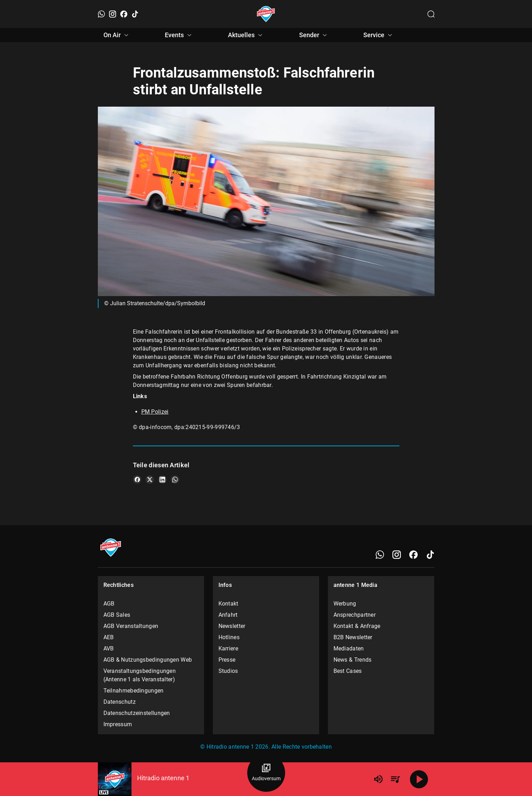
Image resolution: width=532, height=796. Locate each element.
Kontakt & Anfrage (357, 626)
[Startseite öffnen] (266, 14)
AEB (109, 637)
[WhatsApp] (101, 14)
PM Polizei (155, 412)
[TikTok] (135, 14)
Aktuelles (246, 35)
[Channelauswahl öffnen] (431, 14)
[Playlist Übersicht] (395, 779)
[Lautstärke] (378, 779)
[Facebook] (124, 14)
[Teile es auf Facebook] (137, 480)
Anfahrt (228, 615)
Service (379, 35)
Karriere (228, 648)
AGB (109, 604)
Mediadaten (349, 648)
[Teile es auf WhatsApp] (175, 480)
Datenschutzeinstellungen (137, 713)
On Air (117, 35)
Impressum (118, 724)
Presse (227, 660)
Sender (314, 35)
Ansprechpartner (355, 615)
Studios (228, 671)
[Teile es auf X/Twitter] (150, 480)
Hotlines (229, 637)
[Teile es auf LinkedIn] (162, 480)
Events (179, 35)
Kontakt (228, 604)
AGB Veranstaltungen (131, 626)
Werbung (345, 604)
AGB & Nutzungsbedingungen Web (148, 660)
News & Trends (353, 660)
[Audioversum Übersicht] (266, 773)
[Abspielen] (419, 779)
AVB (109, 648)
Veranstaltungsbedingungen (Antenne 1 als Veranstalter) (140, 675)
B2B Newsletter (353, 637)
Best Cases (348, 671)
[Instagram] (113, 14)
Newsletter (232, 626)
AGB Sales (117, 615)
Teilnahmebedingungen (134, 691)
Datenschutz (120, 702)
